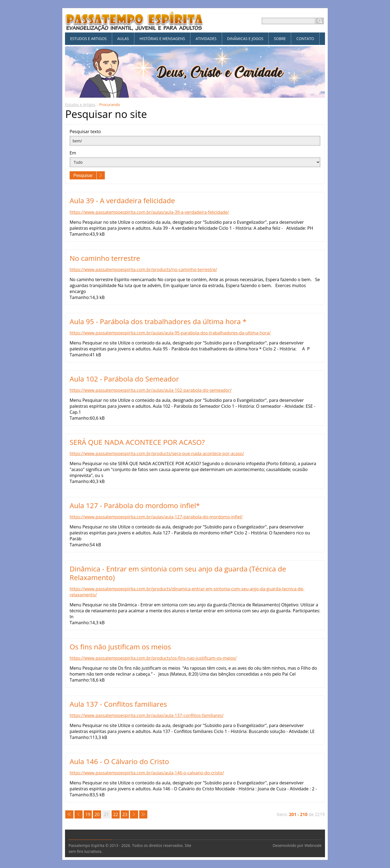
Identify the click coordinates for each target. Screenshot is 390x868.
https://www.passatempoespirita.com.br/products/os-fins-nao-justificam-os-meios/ (153, 658)
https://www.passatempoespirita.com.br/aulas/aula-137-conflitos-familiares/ (147, 715)
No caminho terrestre (105, 258)
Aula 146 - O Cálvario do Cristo (119, 761)
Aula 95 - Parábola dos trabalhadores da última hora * (158, 321)
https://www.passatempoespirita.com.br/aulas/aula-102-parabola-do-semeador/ (151, 390)
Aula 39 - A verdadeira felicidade (122, 200)
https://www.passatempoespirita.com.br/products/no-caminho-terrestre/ (143, 269)
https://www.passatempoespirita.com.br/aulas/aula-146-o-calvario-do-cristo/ (147, 773)
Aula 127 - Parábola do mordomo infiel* (135, 505)
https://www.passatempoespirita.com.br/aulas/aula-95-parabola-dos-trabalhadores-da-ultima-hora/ (170, 333)
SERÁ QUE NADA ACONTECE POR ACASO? (137, 442)
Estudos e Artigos (80, 105)
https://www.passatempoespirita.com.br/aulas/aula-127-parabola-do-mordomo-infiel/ (156, 517)
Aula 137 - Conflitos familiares (118, 704)
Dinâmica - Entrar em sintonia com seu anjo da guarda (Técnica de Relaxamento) (178, 573)
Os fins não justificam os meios (120, 647)
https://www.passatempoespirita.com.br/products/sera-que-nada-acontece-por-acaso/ (157, 453)
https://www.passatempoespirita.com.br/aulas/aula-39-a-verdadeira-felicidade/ (149, 212)
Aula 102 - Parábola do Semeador (124, 379)
